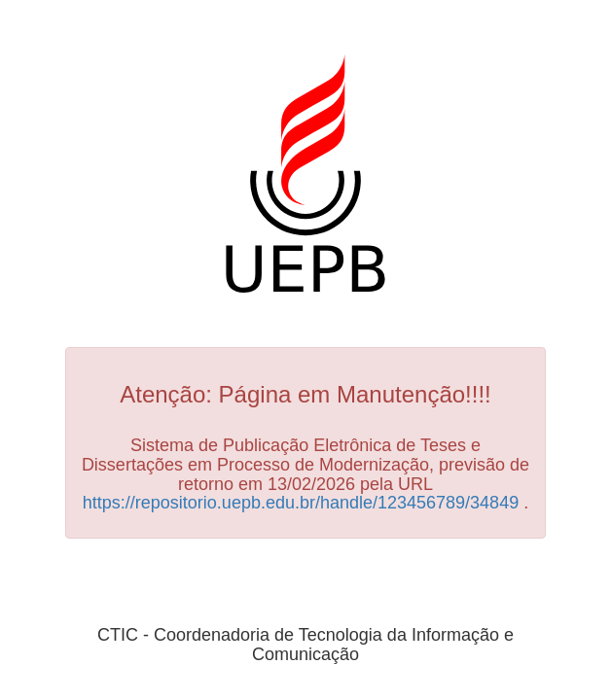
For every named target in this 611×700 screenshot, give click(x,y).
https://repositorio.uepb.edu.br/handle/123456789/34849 (301, 503)
